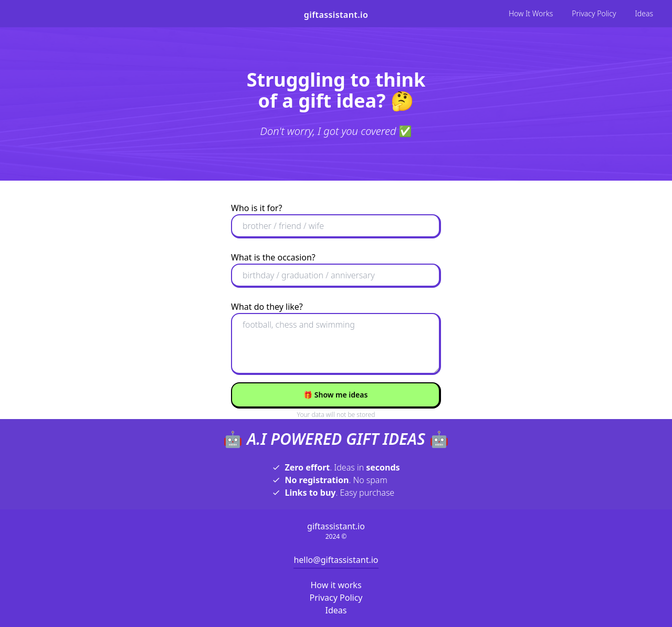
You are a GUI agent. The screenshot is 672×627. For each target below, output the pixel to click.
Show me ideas (336, 395)
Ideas (644, 13)
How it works (336, 585)
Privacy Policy (594, 13)
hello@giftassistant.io (336, 560)
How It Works (531, 13)
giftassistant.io (336, 15)
